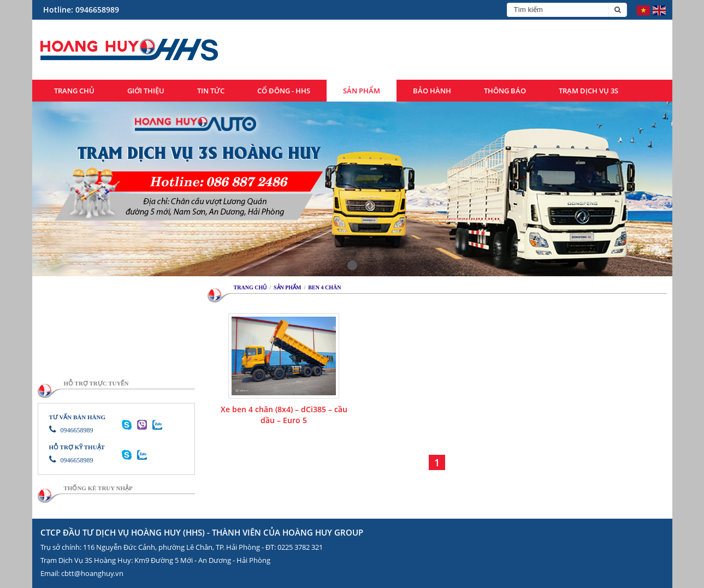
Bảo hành (432, 91)
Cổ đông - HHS (284, 91)
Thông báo (505, 91)
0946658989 (71, 430)
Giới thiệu (146, 91)
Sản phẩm (362, 91)
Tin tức (211, 91)
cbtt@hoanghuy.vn (92, 573)
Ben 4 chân (324, 287)
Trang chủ (74, 91)
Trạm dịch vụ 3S (588, 91)
